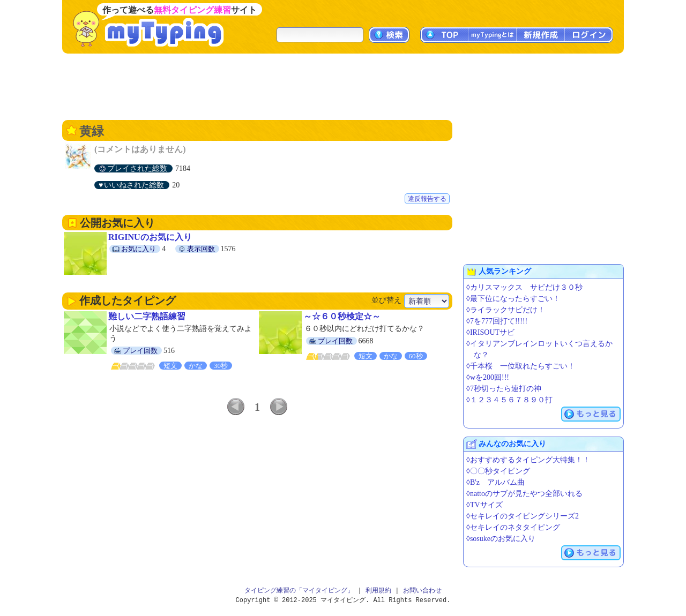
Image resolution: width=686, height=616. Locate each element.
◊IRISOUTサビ (490, 332)
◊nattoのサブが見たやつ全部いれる (524, 494)
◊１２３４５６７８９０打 (509, 400)
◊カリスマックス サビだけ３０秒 (524, 287)
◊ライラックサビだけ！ (506, 310)
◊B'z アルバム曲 (495, 482)
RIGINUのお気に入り (150, 237)
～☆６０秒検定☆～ (342, 316)
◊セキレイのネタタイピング (513, 527)
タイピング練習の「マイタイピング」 (299, 591)
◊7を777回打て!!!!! (497, 321)
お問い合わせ (422, 591)
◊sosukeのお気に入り (501, 539)
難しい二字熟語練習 (147, 316)
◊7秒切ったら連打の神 (504, 389)
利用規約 (378, 591)
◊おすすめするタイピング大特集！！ (528, 460)
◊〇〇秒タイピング (498, 471)
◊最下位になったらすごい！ (513, 299)
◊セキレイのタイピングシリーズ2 (523, 516)
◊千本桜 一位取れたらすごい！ (521, 366)
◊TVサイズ (484, 505)
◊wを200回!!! (488, 377)
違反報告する (427, 199)
